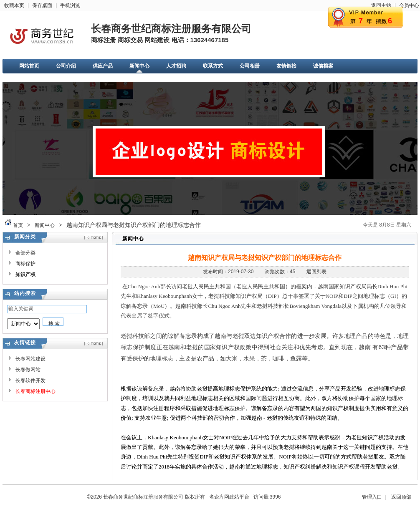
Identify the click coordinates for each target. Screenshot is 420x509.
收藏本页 (14, 5)
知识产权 (25, 275)
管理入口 (372, 497)
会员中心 (409, 5)
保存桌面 (42, 5)
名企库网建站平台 (229, 497)
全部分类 (25, 253)
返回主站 (381, 5)
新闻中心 (45, 225)
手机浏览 (70, 5)
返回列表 (316, 272)
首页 (18, 225)
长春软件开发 (30, 380)
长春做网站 (28, 370)
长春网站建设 (30, 359)
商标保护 (25, 264)
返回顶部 (401, 497)
